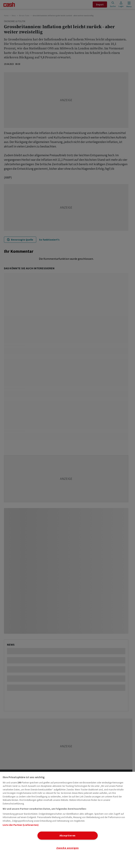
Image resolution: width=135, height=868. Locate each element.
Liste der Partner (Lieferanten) (21, 825)
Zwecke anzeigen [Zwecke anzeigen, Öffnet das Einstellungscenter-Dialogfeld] (67, 848)
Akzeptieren (67, 835)
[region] (67, 820)
